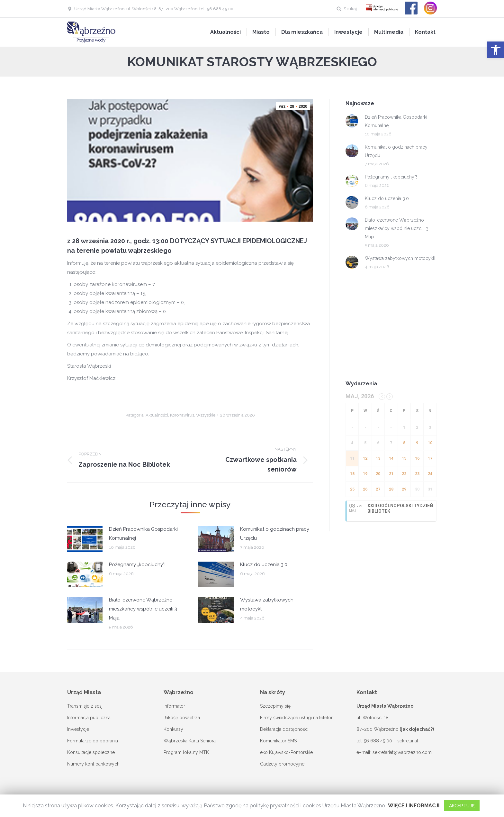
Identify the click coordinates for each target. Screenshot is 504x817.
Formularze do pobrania (93, 741)
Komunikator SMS (278, 741)
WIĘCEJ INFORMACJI (414, 806)
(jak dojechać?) (417, 729)
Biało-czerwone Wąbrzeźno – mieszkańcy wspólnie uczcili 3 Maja (143, 609)
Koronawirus (182, 415)
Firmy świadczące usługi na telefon (297, 718)
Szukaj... (352, 9)
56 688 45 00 (378, 741)
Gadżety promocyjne (282, 764)
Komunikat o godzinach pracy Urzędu (275, 534)
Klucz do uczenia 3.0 (264, 565)
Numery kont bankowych (93, 764)
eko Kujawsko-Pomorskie (286, 752)
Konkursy (173, 729)
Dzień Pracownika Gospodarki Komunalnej (143, 534)
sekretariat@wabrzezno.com (402, 752)
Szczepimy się (275, 706)
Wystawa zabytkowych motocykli (267, 604)
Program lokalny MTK (186, 752)
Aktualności (157, 415)
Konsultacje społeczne (91, 752)
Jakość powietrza (182, 718)
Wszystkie (206, 415)
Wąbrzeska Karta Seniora (190, 741)
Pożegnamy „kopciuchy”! (137, 565)
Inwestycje (78, 729)
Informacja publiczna (89, 718)
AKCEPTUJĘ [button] (462, 806)
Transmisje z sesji (85, 706)
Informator (174, 706)
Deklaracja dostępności (284, 729)
